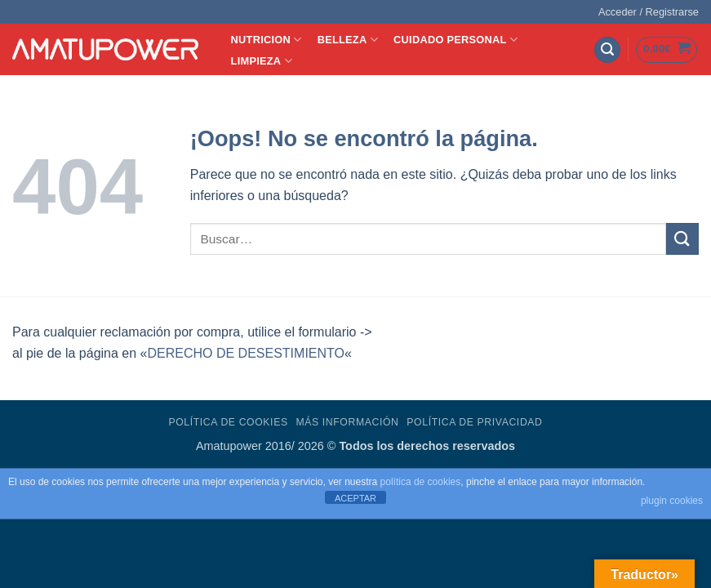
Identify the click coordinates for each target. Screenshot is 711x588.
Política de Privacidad (474, 422)
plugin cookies (672, 501)
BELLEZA (348, 40)
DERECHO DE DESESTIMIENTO (246, 353)
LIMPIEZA (262, 61)
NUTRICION (267, 40)
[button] (649, 12)
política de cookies (421, 482)
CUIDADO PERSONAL (455, 40)
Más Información (347, 422)
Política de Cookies (228, 422)
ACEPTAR (355, 498)
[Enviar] (682, 239)
